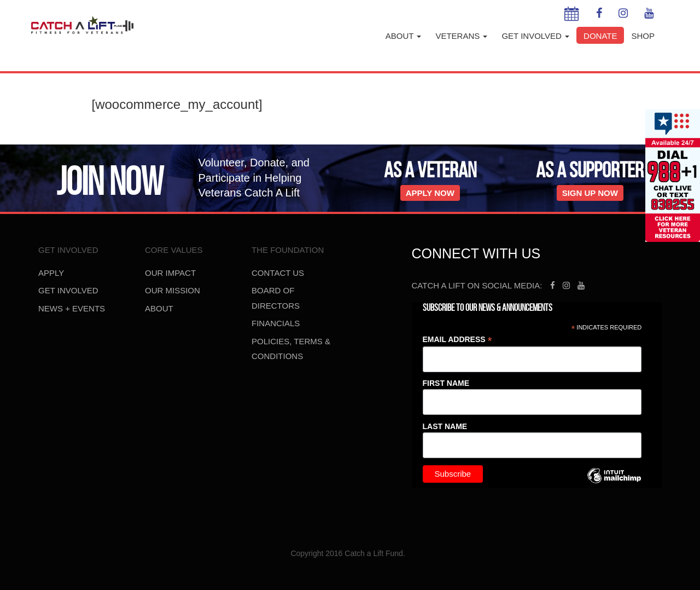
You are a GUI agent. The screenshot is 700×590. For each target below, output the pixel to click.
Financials (276, 323)
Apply (51, 273)
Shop (643, 36)
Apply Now (430, 193)
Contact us (278, 273)
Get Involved (535, 36)
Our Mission (173, 290)
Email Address (457, 340)
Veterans (461, 36)
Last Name (445, 426)
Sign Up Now (590, 193)
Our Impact (170, 273)
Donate (600, 36)
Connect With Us (476, 253)
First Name (446, 383)
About (404, 36)
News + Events (72, 308)
